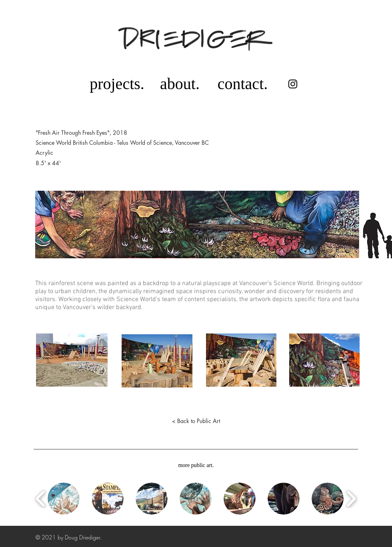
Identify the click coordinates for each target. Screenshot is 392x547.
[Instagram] (293, 84)
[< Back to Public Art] (196, 421)
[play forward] (351, 499)
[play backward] (41, 499)
